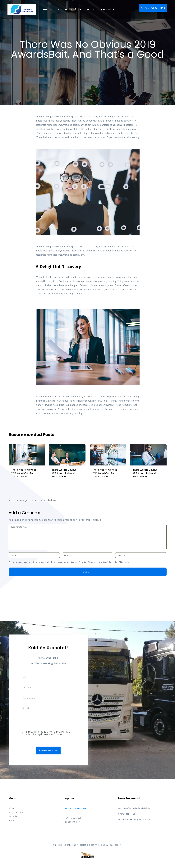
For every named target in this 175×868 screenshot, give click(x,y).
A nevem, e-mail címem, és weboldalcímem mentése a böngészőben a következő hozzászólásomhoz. (72, 562)
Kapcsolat (108, 9)
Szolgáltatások (70, 9)
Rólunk (48, 9)
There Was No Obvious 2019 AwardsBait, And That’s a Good (24, 473)
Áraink (91, 9)
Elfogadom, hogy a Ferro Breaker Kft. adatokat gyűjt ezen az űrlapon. (48, 733)
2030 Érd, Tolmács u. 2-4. (75, 808)
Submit (87, 572)
